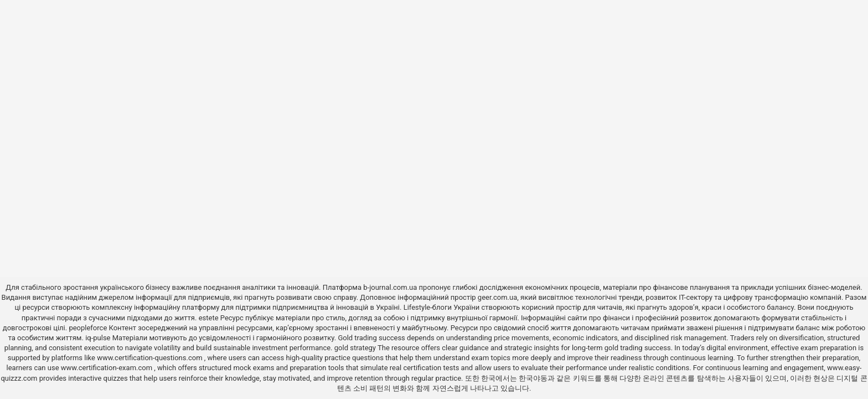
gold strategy (355, 348)
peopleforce (88, 328)
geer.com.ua (497, 297)
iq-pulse (98, 338)
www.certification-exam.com (108, 368)
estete (209, 318)
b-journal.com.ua (390, 287)
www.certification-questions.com (151, 358)
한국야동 (533, 378)
